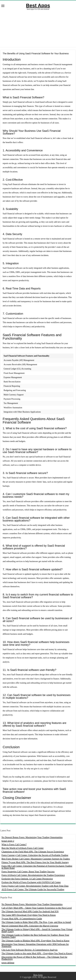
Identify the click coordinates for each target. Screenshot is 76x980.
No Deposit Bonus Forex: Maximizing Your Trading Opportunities (32, 837)
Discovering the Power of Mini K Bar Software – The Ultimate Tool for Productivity (34, 958)
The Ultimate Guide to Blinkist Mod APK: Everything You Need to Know (35, 941)
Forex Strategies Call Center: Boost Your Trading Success (28, 872)
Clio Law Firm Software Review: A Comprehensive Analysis (29, 950)
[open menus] (3, 6)
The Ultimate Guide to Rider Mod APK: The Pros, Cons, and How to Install (36, 922)
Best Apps (38, 5)
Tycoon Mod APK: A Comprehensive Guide (22, 919)
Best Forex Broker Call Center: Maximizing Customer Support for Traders (36, 859)
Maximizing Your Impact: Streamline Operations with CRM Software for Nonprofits (35, 945)
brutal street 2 (8, 841)
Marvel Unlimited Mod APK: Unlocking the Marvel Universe (30, 926)
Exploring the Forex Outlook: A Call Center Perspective (27, 879)
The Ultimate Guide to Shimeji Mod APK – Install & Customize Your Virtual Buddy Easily (37, 930)
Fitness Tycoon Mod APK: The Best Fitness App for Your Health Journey (35, 862)
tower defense (8, 963)
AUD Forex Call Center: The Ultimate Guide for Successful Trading (33, 889)
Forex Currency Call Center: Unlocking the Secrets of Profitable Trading (35, 855)
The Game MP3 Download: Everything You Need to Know (29, 915)
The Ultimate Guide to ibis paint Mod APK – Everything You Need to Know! (37, 953)
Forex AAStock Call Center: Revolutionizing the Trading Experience (33, 875)
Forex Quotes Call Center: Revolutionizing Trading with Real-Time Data (35, 886)
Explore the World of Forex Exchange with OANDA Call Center (31, 882)
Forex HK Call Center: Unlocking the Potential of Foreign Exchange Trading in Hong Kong (37, 867)
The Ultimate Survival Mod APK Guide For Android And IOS (30, 911)
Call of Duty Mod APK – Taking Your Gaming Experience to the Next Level (37, 908)
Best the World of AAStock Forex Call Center (22, 848)
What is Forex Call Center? (14, 844)
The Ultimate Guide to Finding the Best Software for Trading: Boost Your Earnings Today (35, 936)
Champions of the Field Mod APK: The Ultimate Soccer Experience (33, 852)
